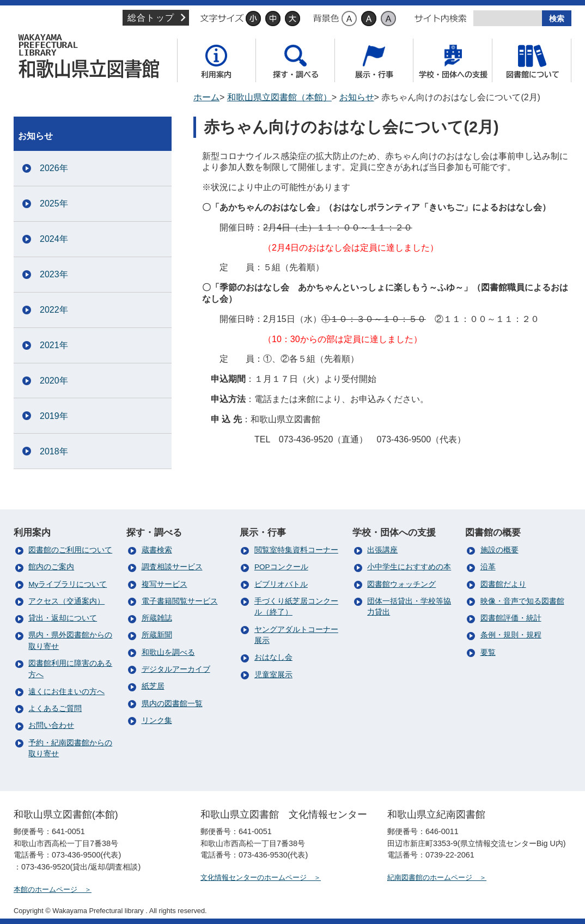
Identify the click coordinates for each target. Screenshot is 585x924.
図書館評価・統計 (511, 618)
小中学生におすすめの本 (409, 567)
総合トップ (151, 18)
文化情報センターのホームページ (254, 877)
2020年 (54, 381)
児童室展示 (273, 675)
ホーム (206, 97)
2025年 (54, 203)
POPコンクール (281, 567)
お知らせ (357, 97)
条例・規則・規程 (511, 635)
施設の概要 (499, 550)
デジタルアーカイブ (176, 669)
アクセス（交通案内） (66, 601)
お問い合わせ (51, 725)
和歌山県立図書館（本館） (93, 56)
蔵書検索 (157, 550)
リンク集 (157, 721)
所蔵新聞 (157, 635)
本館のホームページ (45, 889)
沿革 (488, 567)
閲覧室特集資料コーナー (296, 550)
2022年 (54, 310)
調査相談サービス (172, 567)
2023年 (54, 274)
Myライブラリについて (68, 584)
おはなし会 (273, 657)
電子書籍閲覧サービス (180, 601)
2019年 (54, 416)
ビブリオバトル (281, 584)
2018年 (54, 451)
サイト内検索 (441, 19)
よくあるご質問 (55, 709)
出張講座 (382, 550)
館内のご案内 (51, 567)
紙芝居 (153, 686)
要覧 (488, 652)
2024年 (54, 239)
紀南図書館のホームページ (430, 877)
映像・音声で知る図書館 (522, 601)
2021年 (54, 345)
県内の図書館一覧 (172, 704)
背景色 (326, 19)
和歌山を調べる (168, 652)
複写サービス (164, 584)
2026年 (54, 168)
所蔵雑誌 (157, 618)
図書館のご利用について (70, 550)
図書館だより (503, 584)
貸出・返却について (63, 618)
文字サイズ (222, 19)
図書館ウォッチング (401, 584)
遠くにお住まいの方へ (66, 692)
